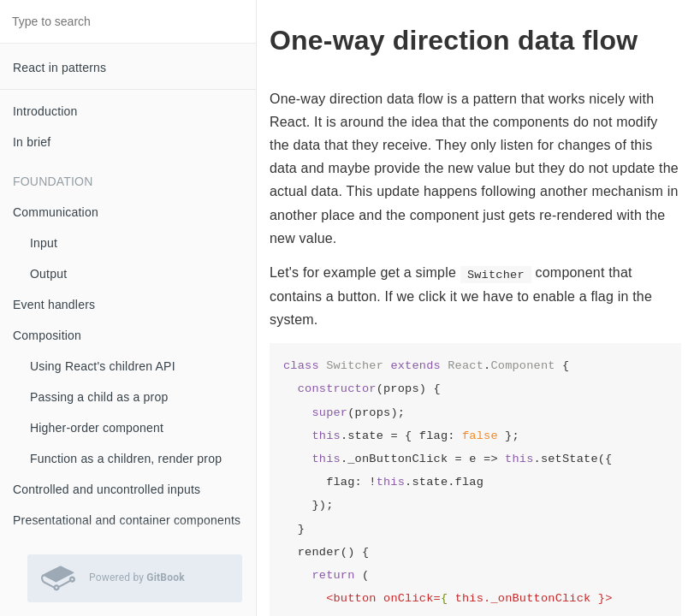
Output (48, 274)
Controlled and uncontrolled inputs (107, 489)
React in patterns (59, 68)
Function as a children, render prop (126, 459)
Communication (56, 212)
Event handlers (54, 305)
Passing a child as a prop (99, 397)
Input (44, 243)
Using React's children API (103, 366)
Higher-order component (97, 428)
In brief (32, 142)
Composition (47, 335)
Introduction (45, 111)
